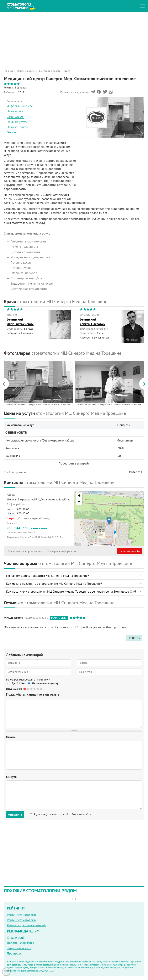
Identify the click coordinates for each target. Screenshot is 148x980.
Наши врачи (15, 111)
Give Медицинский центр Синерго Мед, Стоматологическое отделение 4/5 (38, 689)
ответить (134, 638)
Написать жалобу (130, 551)
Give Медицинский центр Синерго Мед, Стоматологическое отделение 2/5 (32, 689)
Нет (24, 683)
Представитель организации (25, 551)
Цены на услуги (17, 122)
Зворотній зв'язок (19, 948)
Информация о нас (20, 106)
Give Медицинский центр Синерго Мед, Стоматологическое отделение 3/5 (35, 689)
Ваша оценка (14, 689)
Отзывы (12, 132)
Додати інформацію (21, 943)
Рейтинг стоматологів (21, 920)
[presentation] (6, 384)
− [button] (79, 502)
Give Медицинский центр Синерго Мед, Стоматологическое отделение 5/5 (41, 689)
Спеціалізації (16, 937)
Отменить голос (25, 689)
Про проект (15, 953)
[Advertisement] (74, 39)
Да (13, 683)
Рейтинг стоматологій (21, 915)
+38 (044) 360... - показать (39, 530)
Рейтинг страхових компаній (26, 925)
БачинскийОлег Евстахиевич (20, 322)
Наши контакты (17, 127)
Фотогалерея (16, 117)
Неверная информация (62, 551)
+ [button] (79, 496)
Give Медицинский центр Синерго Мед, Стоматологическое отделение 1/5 (28, 689)
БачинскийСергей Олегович (93, 322)
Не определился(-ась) (45, 683)
